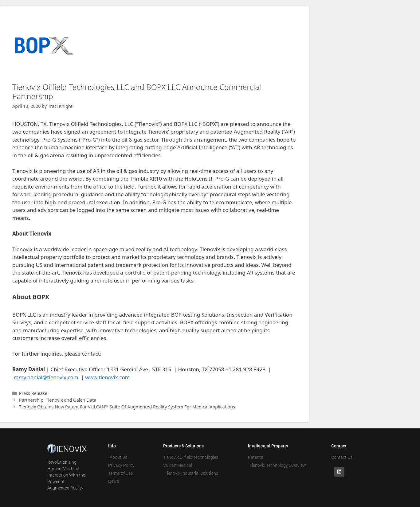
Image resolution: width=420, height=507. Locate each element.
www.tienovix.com (107, 377)
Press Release (33, 393)
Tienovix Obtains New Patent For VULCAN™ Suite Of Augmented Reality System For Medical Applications (127, 407)
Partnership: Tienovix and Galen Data (58, 400)
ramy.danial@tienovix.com (46, 377)
